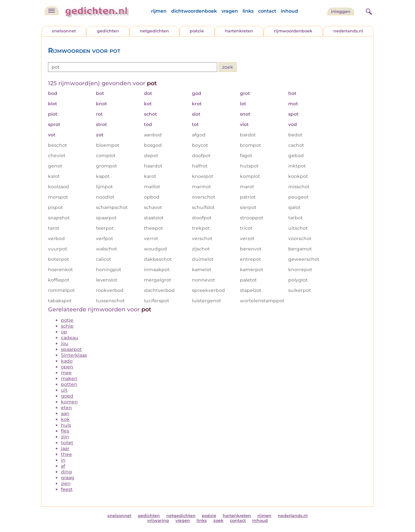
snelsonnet (64, 31)
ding (66, 472)
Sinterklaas (74, 355)
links (248, 11)
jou (65, 343)
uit (64, 390)
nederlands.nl (348, 31)
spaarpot (71, 349)
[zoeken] (368, 11)
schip (67, 326)
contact (267, 11)
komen (69, 402)
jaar (65, 448)
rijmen (159, 11)
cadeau (70, 338)
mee (66, 373)
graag (68, 478)
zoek (218, 520)
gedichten (108, 31)
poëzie (197, 31)
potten (69, 384)
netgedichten (154, 31)
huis (66, 425)
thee (66, 454)
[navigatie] (52, 11)
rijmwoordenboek (293, 31)
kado (67, 361)
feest (67, 489)
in (63, 460)
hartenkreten (239, 31)
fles (65, 431)
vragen (230, 11)
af (63, 466)
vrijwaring (158, 520)
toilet (67, 443)
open (67, 367)
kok (65, 419)
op (64, 332)
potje (67, 320)
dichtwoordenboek (194, 11)
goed (67, 396)
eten (66, 408)
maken (69, 378)
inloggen (341, 12)
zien (66, 483)
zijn (65, 437)
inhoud (289, 11)
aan (65, 413)
